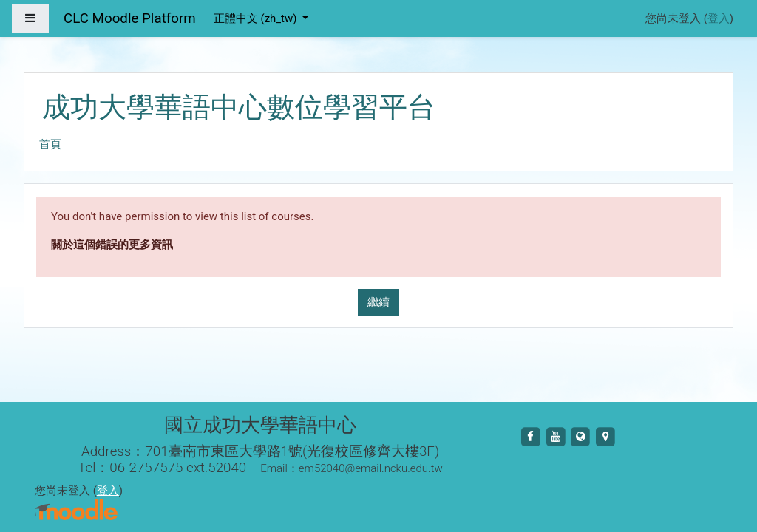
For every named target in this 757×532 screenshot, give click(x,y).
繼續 (378, 302)
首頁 (50, 144)
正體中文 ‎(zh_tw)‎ (257, 18)
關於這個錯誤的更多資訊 (112, 245)
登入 (719, 18)
